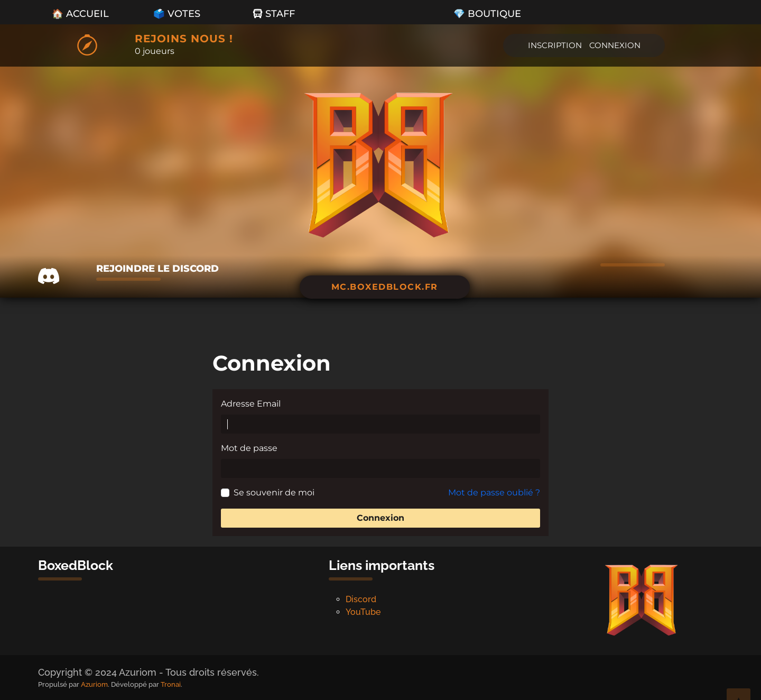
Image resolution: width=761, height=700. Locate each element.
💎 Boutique (487, 13)
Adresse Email (251, 404)
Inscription (555, 45)
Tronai (171, 684)
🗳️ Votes (177, 13)
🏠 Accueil (80, 13)
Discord (361, 599)
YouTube (363, 612)
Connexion (615, 45)
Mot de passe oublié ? (494, 492)
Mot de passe (249, 448)
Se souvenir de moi (274, 492)
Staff (274, 13)
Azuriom (94, 684)
